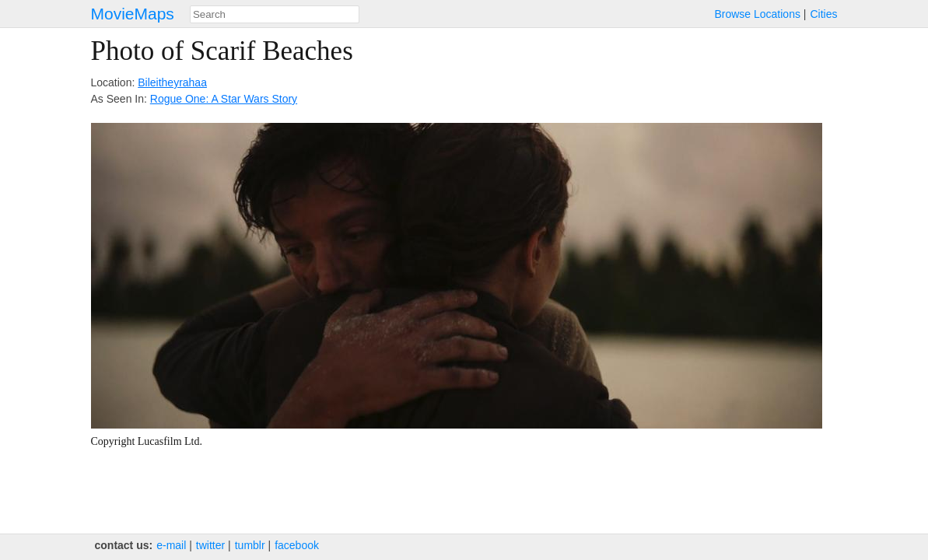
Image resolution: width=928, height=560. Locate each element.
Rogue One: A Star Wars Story (224, 99)
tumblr (250, 545)
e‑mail (171, 545)
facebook (297, 545)
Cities (823, 14)
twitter (210, 545)
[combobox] (275, 14)
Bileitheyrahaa (172, 82)
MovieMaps (133, 14)
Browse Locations (757, 14)
